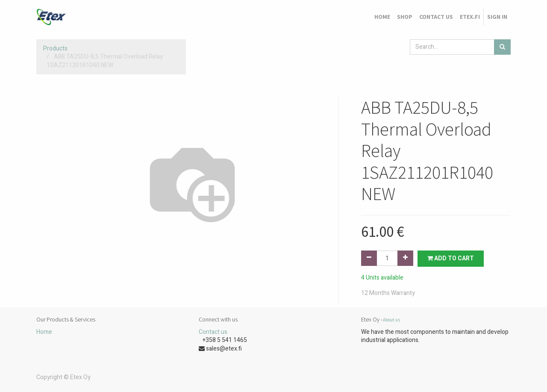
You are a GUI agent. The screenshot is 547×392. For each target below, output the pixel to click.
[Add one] (405, 258)
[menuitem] (382, 17)
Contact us (213, 332)
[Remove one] (369, 258)
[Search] (502, 47)
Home (44, 332)
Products (55, 49)
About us (391, 320)
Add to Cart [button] (451, 258)
